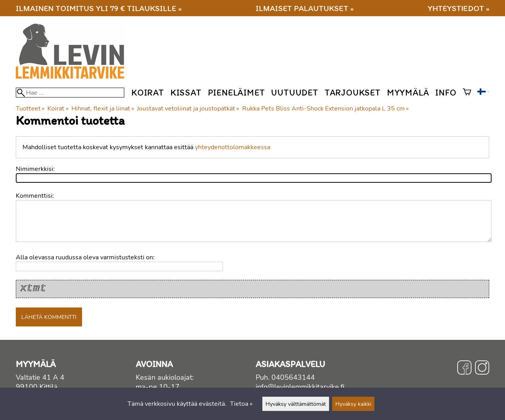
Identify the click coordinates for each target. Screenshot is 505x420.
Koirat (148, 93)
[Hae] (70, 93)
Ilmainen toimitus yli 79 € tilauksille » (99, 8)
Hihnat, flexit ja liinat (103, 109)
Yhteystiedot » (458, 8)
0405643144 (293, 377)
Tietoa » (241, 404)
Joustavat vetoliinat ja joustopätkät (188, 109)
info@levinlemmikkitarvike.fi (300, 387)
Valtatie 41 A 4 (40, 377)
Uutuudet (295, 93)
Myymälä (408, 93)
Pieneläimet (237, 93)
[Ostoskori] (467, 93)
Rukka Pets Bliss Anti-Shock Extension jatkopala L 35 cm (325, 109)
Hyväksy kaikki (353, 404)
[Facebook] (464, 369)
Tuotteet (30, 109)
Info (446, 93)
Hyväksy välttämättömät (296, 404)
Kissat (186, 93)
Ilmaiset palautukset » (305, 8)
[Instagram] (482, 369)
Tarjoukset (353, 93)
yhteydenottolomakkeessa (233, 147)
